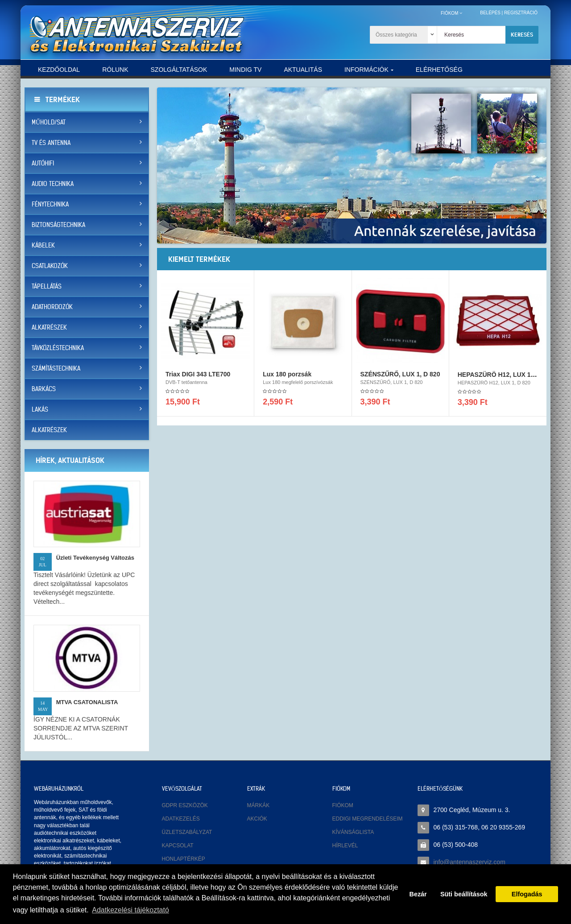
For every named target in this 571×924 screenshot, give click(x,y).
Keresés (522, 35)
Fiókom (343, 805)
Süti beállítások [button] (464, 894)
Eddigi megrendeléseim (368, 819)
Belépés (490, 13)
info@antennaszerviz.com (470, 862)
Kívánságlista (353, 832)
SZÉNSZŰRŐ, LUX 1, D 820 (400, 377)
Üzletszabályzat (187, 832)
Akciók (257, 819)
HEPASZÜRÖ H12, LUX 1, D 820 (504, 377)
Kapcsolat (178, 846)
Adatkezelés (181, 819)
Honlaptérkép (184, 859)
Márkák (259, 805)
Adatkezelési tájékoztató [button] (130, 910)
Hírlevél (345, 846)
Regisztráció (521, 13)
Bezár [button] (418, 894)
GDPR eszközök (185, 805)
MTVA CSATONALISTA (87, 702)
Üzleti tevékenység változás (95, 558)
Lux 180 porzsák (287, 377)
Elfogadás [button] (527, 894)
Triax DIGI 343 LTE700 (198, 377)
